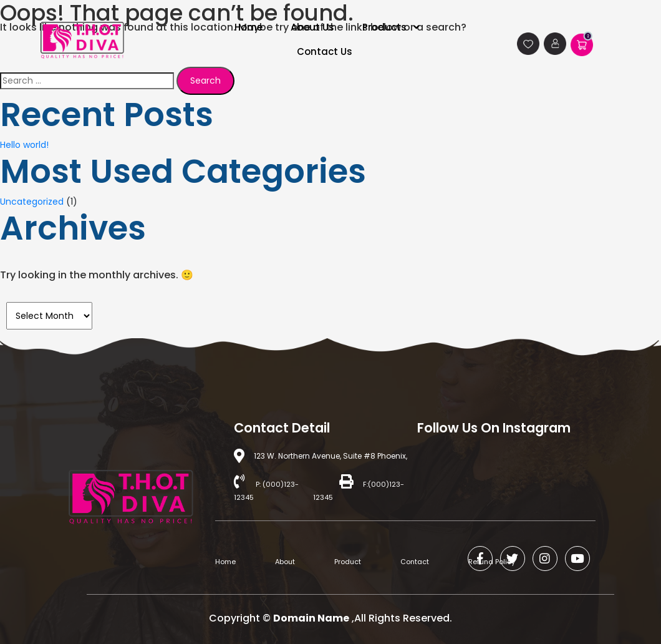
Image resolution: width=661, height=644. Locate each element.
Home (225, 562)
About (285, 562)
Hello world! (24, 145)
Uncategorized (32, 202)
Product (348, 562)
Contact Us (325, 51)
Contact (415, 562)
